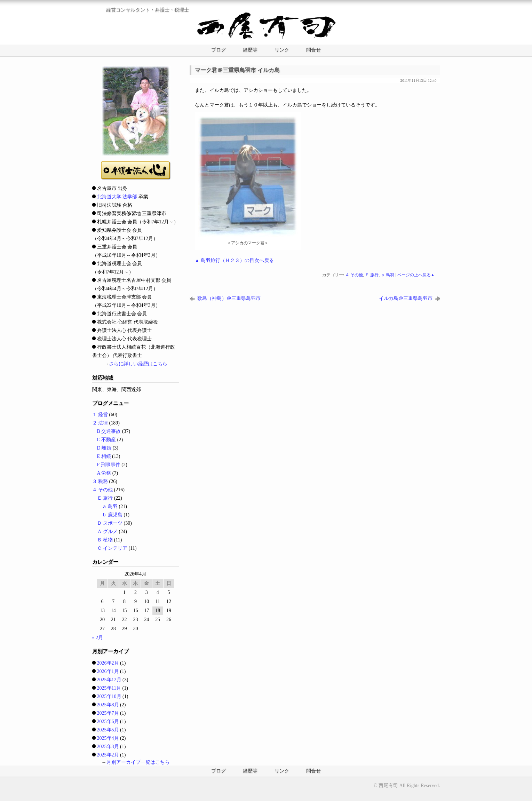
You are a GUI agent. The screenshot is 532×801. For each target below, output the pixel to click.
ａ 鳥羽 (387, 275)
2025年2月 (108, 755)
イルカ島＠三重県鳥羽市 (406, 298)
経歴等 (250, 50)
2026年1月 (108, 671)
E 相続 (104, 456)
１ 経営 (100, 415)
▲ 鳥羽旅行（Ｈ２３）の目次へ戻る (234, 260)
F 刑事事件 (109, 465)
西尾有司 (388, 786)
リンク (282, 50)
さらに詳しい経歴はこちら (138, 364)
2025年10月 (109, 696)
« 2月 (98, 638)
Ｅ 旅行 (372, 275)
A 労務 (104, 473)
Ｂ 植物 (105, 540)
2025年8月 (108, 705)
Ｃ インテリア (112, 548)
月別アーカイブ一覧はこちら (138, 762)
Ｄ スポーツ (110, 523)
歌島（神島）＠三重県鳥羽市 (229, 298)
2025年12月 (109, 680)
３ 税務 (100, 481)
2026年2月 (108, 663)
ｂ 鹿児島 (112, 515)
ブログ (219, 50)
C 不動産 (107, 440)
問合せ (313, 50)
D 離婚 (104, 448)
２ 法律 (100, 423)
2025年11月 (109, 688)
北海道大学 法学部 (117, 197)
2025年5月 (108, 730)
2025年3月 (108, 747)
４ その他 (354, 275)
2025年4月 (108, 738)
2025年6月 (108, 721)
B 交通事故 (109, 431)
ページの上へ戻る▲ (416, 275)
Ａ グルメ (108, 532)
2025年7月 (108, 713)
